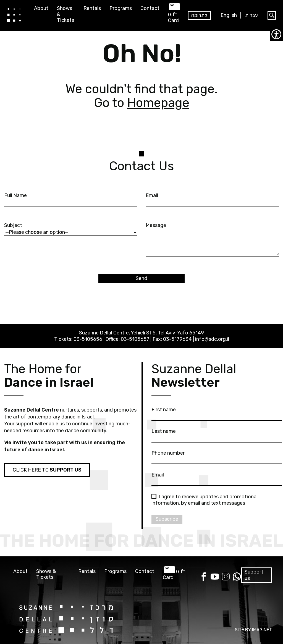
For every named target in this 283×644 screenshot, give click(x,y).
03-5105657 (135, 339)
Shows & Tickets (65, 14)
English (229, 15)
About (41, 8)
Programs (121, 8)
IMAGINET (262, 630)
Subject (71, 229)
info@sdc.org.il (212, 339)
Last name (217, 434)
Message (212, 240)
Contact (150, 8)
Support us (254, 575)
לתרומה (199, 15)
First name (217, 413)
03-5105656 (88, 339)
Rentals (92, 8)
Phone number (217, 456)
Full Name (71, 199)
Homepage (158, 103)
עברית (251, 15)
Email (212, 199)
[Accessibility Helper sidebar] (276, 34)
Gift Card (173, 18)
